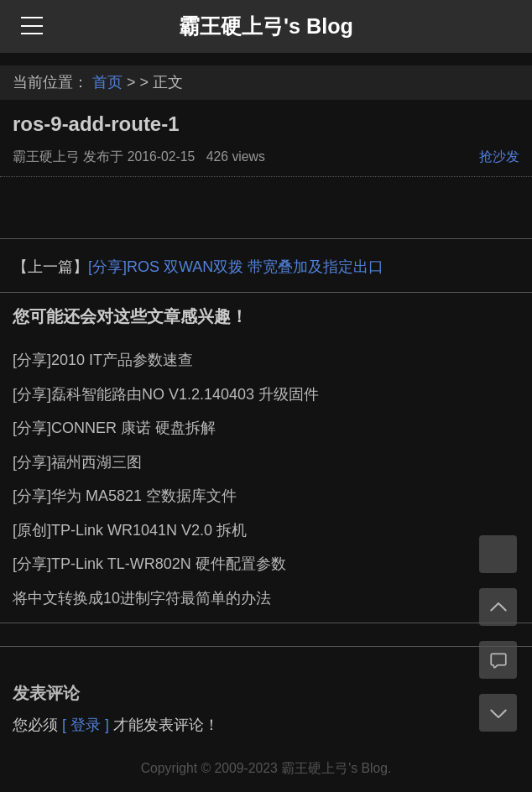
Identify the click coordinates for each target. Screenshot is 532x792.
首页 (107, 82)
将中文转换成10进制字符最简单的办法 (142, 598)
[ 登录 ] (86, 725)
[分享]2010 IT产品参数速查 (103, 360)
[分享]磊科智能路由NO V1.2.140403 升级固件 (166, 394)
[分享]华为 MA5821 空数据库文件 (125, 496)
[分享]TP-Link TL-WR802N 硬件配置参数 (149, 564)
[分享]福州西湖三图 (77, 462)
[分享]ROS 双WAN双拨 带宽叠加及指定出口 (236, 267)
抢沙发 (499, 156)
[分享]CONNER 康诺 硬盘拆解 (114, 428)
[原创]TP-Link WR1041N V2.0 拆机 (130, 530)
